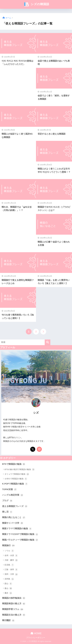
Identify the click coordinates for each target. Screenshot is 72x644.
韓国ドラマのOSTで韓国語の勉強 (20, 534)
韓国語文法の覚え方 (14, 615)
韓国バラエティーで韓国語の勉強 (20, 540)
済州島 (9, 579)
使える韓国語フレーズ (15, 506)
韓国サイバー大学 (13, 523)
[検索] (48, 342)
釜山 (8, 588)
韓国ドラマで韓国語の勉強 (17, 529)
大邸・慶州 (11, 560)
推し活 (7, 512)
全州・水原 (11, 556)
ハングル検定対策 (13, 495)
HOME (36, 633)
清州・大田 (11, 574)
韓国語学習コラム (13, 609)
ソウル (9, 551)
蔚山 (8, 584)
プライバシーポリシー (36, 638)
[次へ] (43, 332)
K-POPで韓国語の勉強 (15, 484)
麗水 (8, 593)
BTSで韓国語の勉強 (14, 464)
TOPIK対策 (10, 489)
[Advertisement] (18, 87)
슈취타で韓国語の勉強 (16, 479)
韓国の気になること (14, 518)
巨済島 (9, 565)
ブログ (7, 501)
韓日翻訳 (8, 621)
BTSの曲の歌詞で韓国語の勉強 (20, 470)
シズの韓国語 (36, 4)
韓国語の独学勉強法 (14, 598)
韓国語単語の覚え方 (14, 604)
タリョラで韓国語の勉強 (17, 474)
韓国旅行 (8, 546)
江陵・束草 (11, 570)
